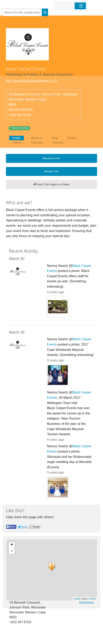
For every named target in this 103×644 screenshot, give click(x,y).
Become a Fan (52, 158)
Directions (87, 603)
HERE (93, 599)
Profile (17, 138)
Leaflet (77, 599)
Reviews (58, 142)
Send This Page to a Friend (52, 184)
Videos (17, 142)
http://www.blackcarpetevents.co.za (31, 81)
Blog (55, 138)
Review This (52, 171)
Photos (72, 138)
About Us (36, 138)
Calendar (37, 142)
